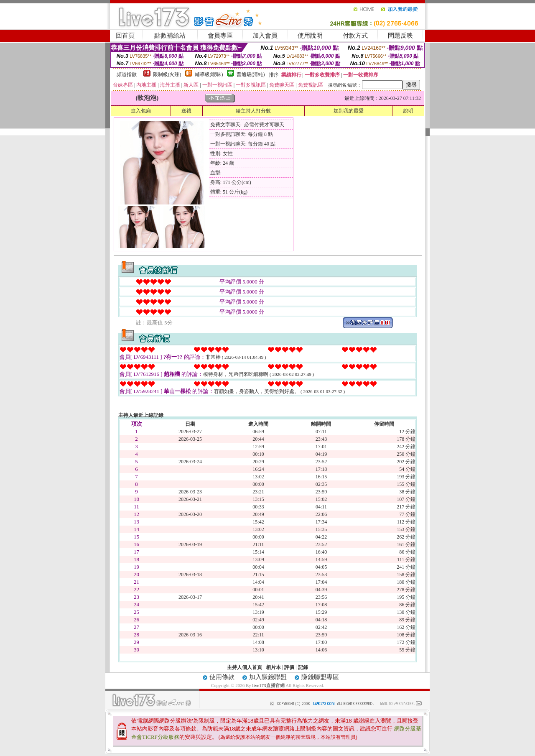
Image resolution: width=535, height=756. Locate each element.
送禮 (186, 111)
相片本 (273, 667)
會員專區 (220, 36)
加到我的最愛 (349, 111)
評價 (289, 667)
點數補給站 (170, 36)
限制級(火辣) (167, 74)
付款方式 (355, 36)
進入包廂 (141, 111)
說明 (408, 111)
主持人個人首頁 (245, 667)
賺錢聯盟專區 (320, 677)
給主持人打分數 (253, 111)
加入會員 (265, 36)
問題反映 (400, 36)
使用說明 (310, 36)
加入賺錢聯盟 (268, 677)
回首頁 (125, 36)
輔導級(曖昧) (209, 74)
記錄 (303, 667)
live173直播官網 (269, 685)
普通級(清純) (251, 74)
